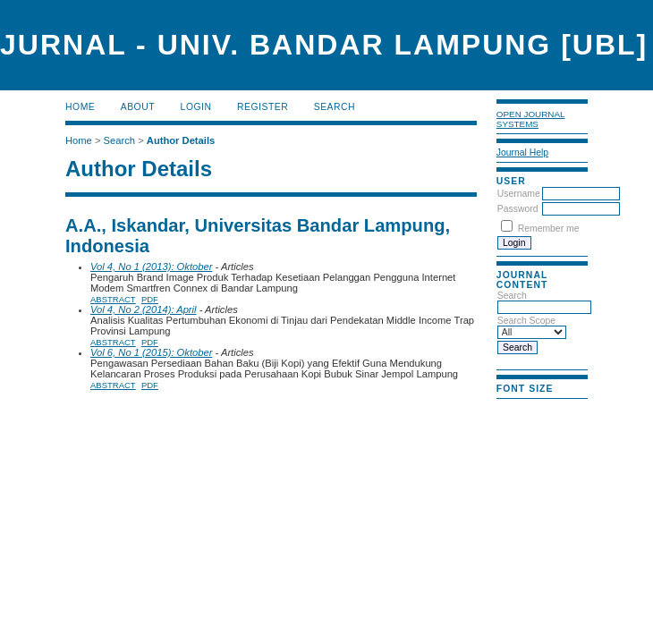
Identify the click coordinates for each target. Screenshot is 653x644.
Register (263, 107)
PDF (150, 299)
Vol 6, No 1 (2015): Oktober (151, 352)
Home (80, 107)
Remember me (549, 229)
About (138, 107)
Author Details (181, 140)
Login (196, 107)
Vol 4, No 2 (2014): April (144, 309)
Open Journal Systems (531, 119)
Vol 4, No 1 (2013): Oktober (151, 267)
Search (335, 107)
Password (518, 209)
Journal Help (522, 153)
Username (519, 194)
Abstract (113, 299)
